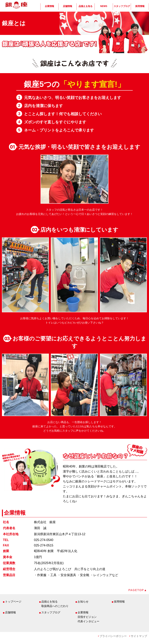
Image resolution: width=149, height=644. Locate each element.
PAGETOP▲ (138, 590)
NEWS (104, 6)
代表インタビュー (88, 621)
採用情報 (140, 6)
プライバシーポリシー (113, 636)
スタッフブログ (122, 6)
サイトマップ (139, 636)
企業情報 (49, 6)
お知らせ (83, 602)
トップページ (13, 602)
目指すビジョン (87, 617)
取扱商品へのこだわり (55, 606)
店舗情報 (68, 6)
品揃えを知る (86, 6)
